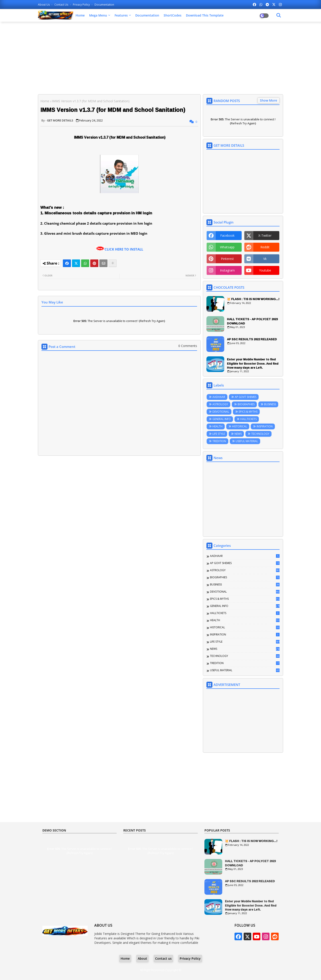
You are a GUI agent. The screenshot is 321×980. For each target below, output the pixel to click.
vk (265, 259)
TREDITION (219, 441)
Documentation (104, 5)
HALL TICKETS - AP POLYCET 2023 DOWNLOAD (252, 321)
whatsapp (227, 247)
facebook (227, 235)
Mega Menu (98, 15)
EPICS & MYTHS (248, 412)
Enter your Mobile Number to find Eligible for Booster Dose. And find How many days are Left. (253, 363)
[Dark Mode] (279, 15)
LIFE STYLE (219, 434)
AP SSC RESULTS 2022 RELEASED (252, 339)
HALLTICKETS (248, 419)
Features (121, 15)
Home (80, 15)
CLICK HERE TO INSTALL (124, 249)
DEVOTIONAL (221, 412)
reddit (265, 247)
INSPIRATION (265, 426)
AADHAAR (219, 397)
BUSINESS (270, 404)
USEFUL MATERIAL (247, 441)
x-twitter (265, 235)
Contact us (62, 5)
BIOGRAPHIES (246, 404)
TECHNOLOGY (260, 434)
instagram (227, 270)
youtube (265, 270)
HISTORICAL (240, 426)
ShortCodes (173, 15)
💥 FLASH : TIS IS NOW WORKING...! (253, 299)
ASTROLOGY (220, 404)
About (142, 958)
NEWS (238, 434)
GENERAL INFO (222, 419)
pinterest (227, 259)
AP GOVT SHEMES (246, 397)
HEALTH (217, 426)
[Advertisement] (160, 57)
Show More (269, 100)
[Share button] (113, 263)
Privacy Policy (82, 5)
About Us (44, 5)
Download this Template (205, 15)
